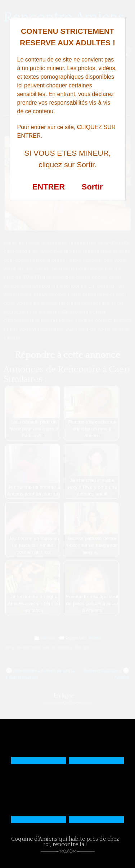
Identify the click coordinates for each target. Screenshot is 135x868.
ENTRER (49, 187)
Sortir (92, 187)
